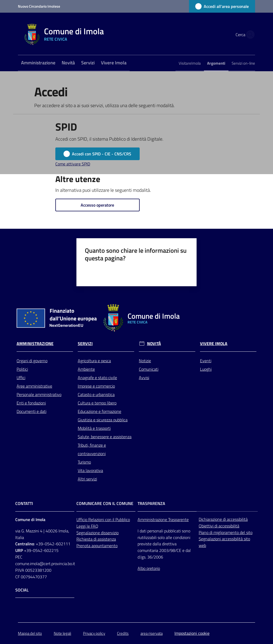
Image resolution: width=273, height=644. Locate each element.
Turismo (84, 462)
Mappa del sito (30, 633)
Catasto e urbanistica (96, 394)
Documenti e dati (31, 411)
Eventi (206, 361)
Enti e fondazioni (31, 403)
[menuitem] (38, 63)
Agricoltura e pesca (94, 361)
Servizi (85, 344)
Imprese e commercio (96, 386)
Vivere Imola (214, 344)
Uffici (21, 378)
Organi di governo (32, 361)
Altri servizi (87, 479)
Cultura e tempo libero (97, 403)
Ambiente (86, 369)
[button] (249, 35)
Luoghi (206, 369)
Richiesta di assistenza (96, 539)
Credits (123, 633)
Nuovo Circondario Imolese (39, 6)
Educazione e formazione (99, 411)
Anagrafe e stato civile (97, 378)
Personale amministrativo (39, 394)
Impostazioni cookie (192, 633)
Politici (22, 369)
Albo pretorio (149, 568)
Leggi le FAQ (87, 526)
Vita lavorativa (90, 470)
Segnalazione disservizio (97, 533)
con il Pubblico (118, 519)
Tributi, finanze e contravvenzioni (92, 449)
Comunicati (149, 369)
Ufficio (82, 519)
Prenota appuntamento (97, 546)
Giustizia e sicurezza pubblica (103, 420)
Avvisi (144, 378)
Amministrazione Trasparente (163, 519)
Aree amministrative (34, 386)
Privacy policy (94, 633)
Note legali (62, 633)
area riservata (152, 633)
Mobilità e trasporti (94, 428)
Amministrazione (35, 344)
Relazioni (97, 519)
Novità (154, 344)
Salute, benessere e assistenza (105, 437)
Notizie (145, 361)
